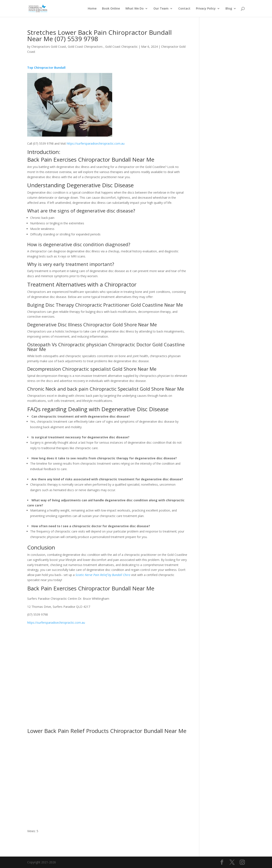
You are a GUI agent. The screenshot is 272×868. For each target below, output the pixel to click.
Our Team (161, 9)
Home (92, 9)
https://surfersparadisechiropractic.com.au (96, 143)
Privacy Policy (206, 9)
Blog (229, 9)
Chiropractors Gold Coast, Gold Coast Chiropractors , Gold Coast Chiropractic (84, 47)
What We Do (135, 9)
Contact (184, 9)
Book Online (111, 9)
